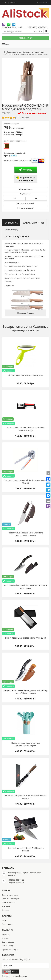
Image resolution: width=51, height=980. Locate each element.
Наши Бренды (8, 946)
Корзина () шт (25, 38)
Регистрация (7, 924)
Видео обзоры (8, 942)
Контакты (6, 906)
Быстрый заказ (26, 189)
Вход (4, 920)
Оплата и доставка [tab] (17, 236)
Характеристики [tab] (33, 223)
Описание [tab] (11, 223)
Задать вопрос (26, 194)
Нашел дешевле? (26, 208)
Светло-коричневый (7, 146)
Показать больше (25, 313)
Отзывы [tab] (11, 230)
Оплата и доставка (10, 895)
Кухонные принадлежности (30, 328)
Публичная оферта (10, 949)
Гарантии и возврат (11, 899)
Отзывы (5, 910)
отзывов (25, 118)
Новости (6, 934)
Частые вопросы (9, 903)
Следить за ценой (26, 203)
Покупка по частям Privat (26, 179)
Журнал (5, 938)
